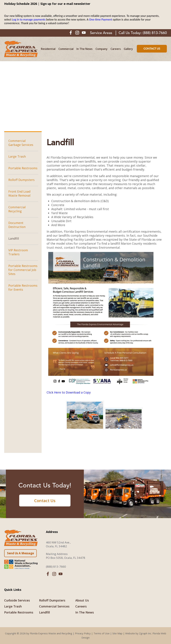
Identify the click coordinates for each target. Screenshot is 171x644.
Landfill (14, 238)
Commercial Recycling (17, 209)
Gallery (128, 49)
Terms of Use (102, 633)
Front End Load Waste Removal (19, 193)
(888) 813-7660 (155, 33)
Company (102, 49)
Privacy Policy (83, 633)
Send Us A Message (20, 553)
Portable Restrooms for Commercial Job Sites (23, 270)
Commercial (66, 49)
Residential (48, 49)
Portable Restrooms (23, 168)
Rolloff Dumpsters (21, 180)
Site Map (117, 633)
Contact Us (152, 49)
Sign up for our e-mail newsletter (65, 4)
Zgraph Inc (145, 633)
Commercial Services (54, 606)
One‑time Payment (101, 20)
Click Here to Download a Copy (69, 392)
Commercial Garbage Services (21, 143)
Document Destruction (17, 225)
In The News (84, 49)
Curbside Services (17, 600)
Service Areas (101, 33)
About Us (82, 600)
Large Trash (17, 156)
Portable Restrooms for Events (23, 287)
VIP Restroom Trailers (18, 252)
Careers (116, 49)
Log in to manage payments (29, 20)
